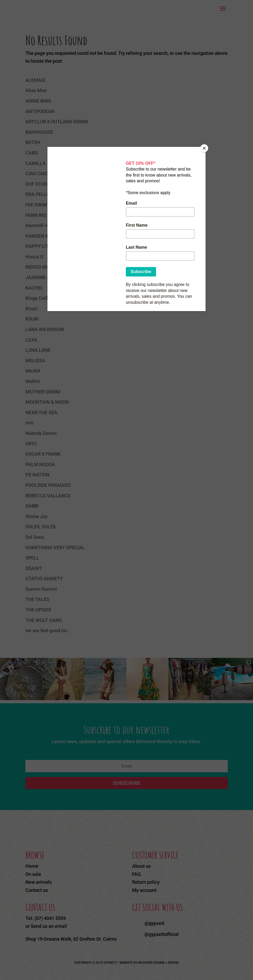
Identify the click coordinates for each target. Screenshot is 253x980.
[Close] (204, 148)
